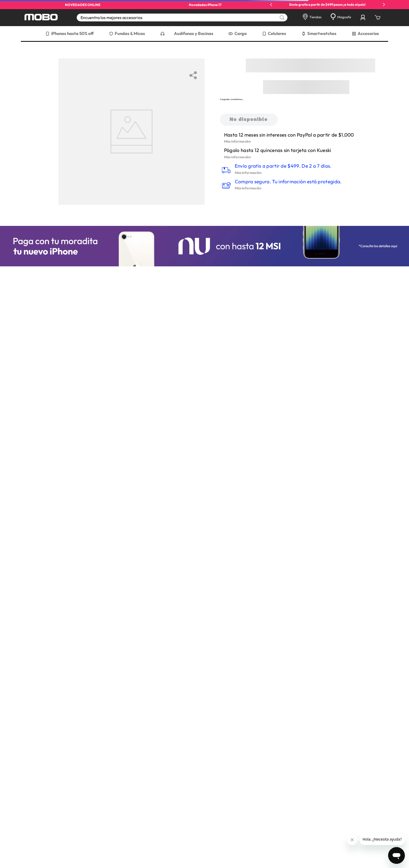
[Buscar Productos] (282, 17)
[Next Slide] (384, 5)
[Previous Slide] (271, 5)
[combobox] (182, 17)
